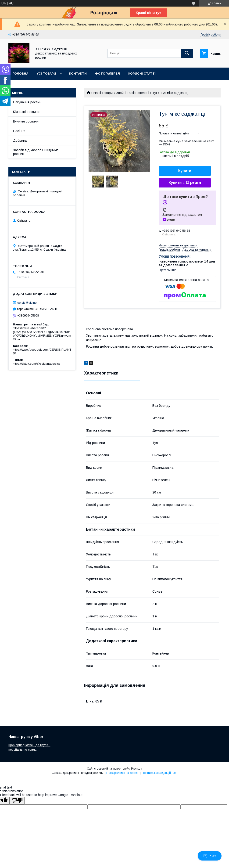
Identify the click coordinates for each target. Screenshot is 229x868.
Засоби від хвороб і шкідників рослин (36, 152)
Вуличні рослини (26, 121)
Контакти (78, 74)
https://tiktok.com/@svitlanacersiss (37, 364)
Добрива (20, 140)
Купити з (185, 183)
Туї (155, 93)
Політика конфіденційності (160, 773)
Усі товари (46, 74)
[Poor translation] (17, 801)
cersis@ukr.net (27, 302)
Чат (210, 856)
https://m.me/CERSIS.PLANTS (38, 309)
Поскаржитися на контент (123, 773)
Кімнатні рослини (26, 112)
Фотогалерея (107, 74)
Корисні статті (142, 74)
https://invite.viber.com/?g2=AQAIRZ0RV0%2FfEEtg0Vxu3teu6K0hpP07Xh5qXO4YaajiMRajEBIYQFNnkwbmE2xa (42, 334)
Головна (20, 74)
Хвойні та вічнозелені (133, 93)
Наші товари (103, 93)
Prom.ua (137, 769)
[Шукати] (187, 53)
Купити (185, 171)
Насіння (19, 131)
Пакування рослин (27, 102)
